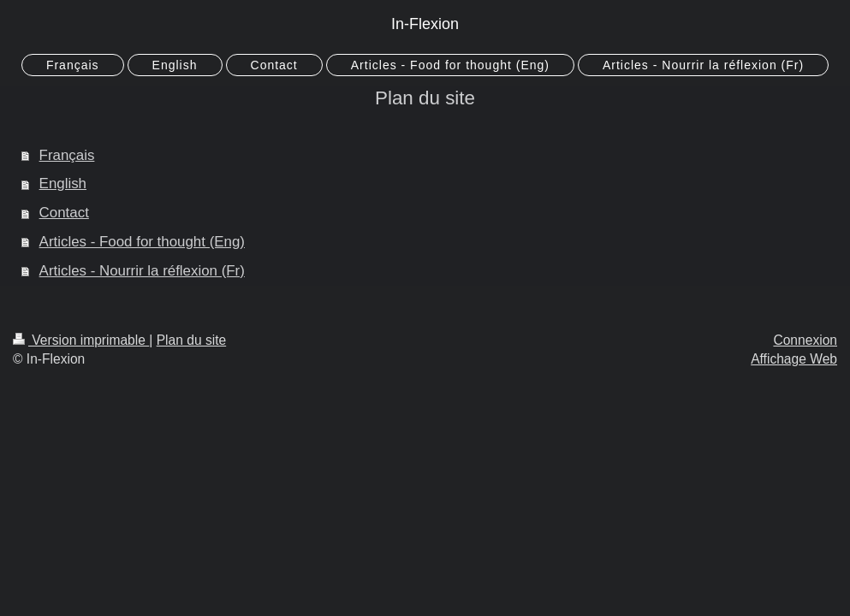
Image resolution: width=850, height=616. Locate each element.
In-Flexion (425, 24)
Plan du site (192, 340)
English (63, 184)
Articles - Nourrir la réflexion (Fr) (142, 271)
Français (67, 155)
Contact (64, 213)
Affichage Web (794, 359)
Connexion (805, 340)
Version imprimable (81, 340)
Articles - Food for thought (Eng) (142, 242)
